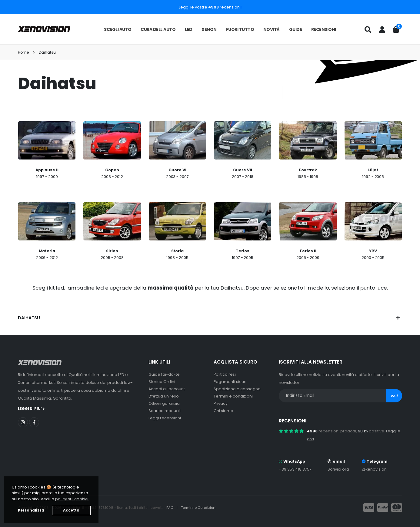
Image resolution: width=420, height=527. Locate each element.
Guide (296, 29)
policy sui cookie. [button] (72, 499)
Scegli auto (118, 29)
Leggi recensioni (165, 418)
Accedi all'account (167, 389)
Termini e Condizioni (199, 508)
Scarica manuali (165, 411)
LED (189, 29)
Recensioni (324, 29)
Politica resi (225, 374)
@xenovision (374, 469)
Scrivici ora (338, 469)
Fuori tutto (240, 29)
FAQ (170, 508)
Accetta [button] (71, 510)
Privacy (221, 403)
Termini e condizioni (233, 396)
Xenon (209, 29)
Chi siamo (223, 411)
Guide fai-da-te (164, 374)
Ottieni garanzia (164, 403)
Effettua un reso (164, 396)
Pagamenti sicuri (230, 382)
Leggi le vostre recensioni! (210, 7)
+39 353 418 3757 (295, 469)
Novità (272, 29)
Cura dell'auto (158, 29)
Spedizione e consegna (237, 389)
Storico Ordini (162, 382)
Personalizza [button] (31, 510)
